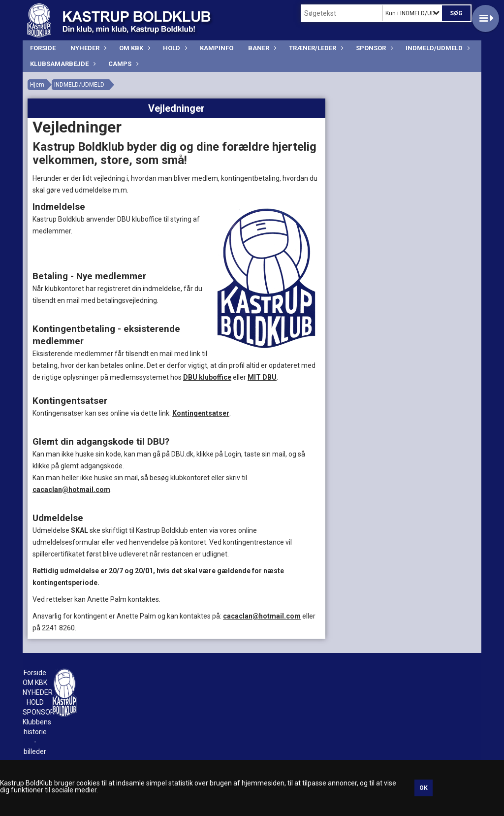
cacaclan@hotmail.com (71, 490)
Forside (43, 48)
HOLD (174, 48)
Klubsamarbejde (62, 64)
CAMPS (122, 64)
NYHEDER (87, 48)
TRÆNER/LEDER (315, 48)
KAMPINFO (217, 48)
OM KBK (134, 48)
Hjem (37, 85)
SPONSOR (373, 48)
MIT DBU (262, 377)
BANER (261, 48)
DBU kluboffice (207, 377)
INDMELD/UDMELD (437, 48)
